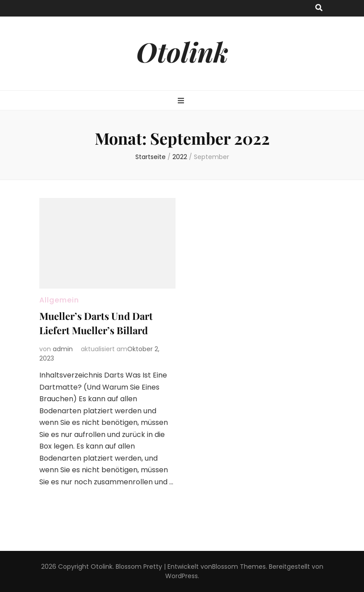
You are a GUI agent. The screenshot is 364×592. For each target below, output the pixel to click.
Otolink (182, 51)
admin (63, 349)
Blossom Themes (239, 567)
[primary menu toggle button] (182, 101)
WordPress (182, 576)
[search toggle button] (319, 8)
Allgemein (59, 300)
